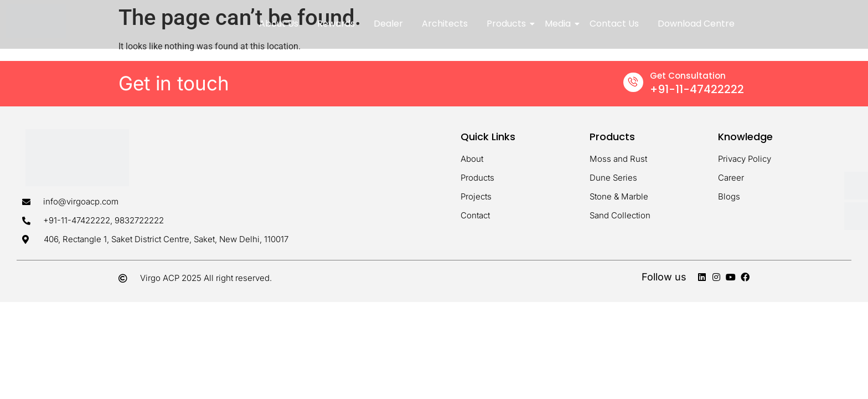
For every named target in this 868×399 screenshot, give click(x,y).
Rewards (336, 24)
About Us (279, 24)
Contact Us (614, 24)
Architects (445, 24)
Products (508, 24)
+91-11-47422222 (697, 89)
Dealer (388, 24)
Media (560, 24)
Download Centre (696, 24)
